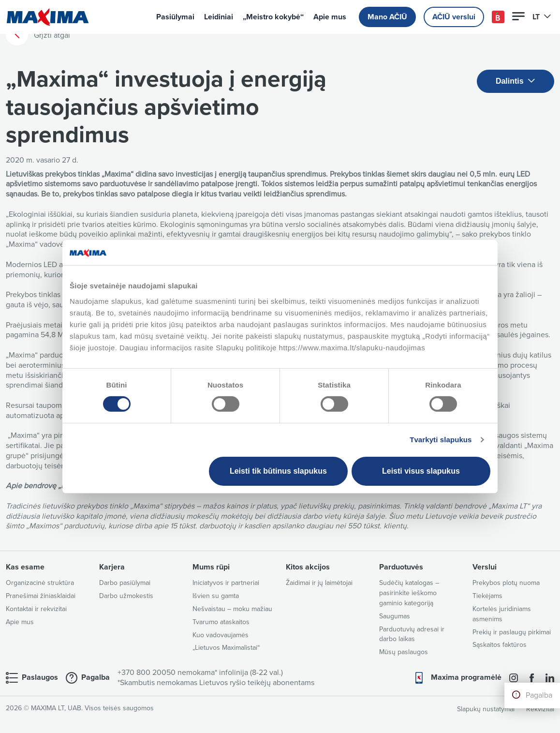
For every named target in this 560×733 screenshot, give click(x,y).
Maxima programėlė (466, 677)
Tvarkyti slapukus (441, 440)
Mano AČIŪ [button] (387, 17)
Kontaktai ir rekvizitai (36, 609)
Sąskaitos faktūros (500, 645)
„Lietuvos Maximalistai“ (226, 648)
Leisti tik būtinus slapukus (278, 471)
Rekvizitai (540, 709)
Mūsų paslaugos (404, 652)
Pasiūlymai (175, 17)
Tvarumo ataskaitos (221, 622)
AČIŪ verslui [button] (454, 17)
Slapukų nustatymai (486, 709)
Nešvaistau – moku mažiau (232, 609)
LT (542, 17)
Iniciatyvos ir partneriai (226, 583)
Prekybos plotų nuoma (506, 583)
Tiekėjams (487, 596)
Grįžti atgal (38, 35)
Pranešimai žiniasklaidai (41, 596)
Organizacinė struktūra (40, 583)
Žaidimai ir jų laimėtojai (319, 583)
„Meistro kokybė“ (273, 17)
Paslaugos (40, 677)
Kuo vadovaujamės (221, 635)
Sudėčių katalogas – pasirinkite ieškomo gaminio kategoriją (409, 593)
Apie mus (330, 17)
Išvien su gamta (216, 596)
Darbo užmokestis (126, 596)
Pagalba (539, 695)
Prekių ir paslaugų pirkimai (512, 632)
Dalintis (516, 82)
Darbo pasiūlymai (125, 583)
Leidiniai (219, 17)
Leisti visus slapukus (421, 471)
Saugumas (395, 616)
